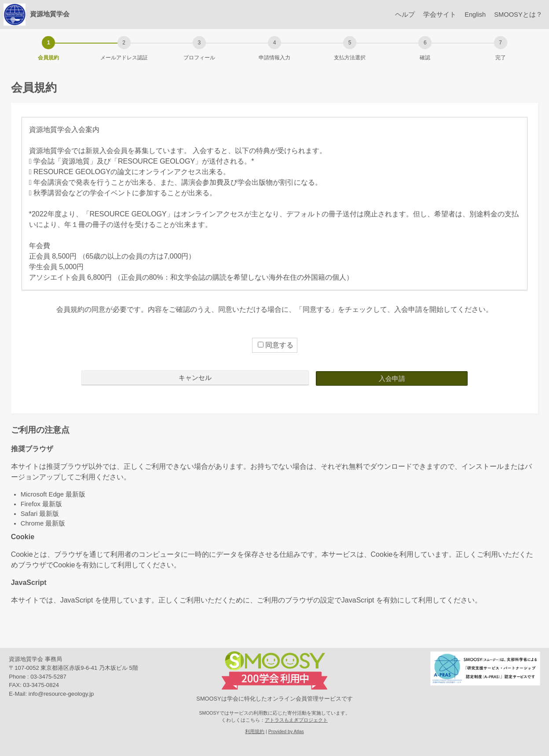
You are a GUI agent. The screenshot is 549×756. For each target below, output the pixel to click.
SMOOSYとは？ (516, 14)
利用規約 (255, 731)
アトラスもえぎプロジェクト (296, 719)
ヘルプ (394, 14)
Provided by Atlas (286, 731)
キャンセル (195, 378)
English (469, 14)
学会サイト (431, 14)
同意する (276, 345)
